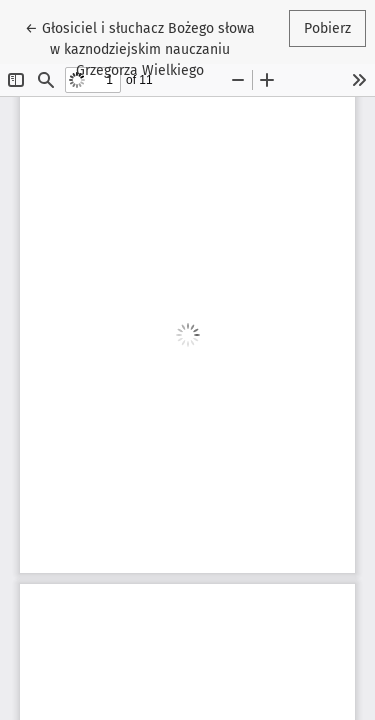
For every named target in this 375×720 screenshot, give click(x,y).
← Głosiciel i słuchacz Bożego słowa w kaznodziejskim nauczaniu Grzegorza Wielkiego (140, 48)
